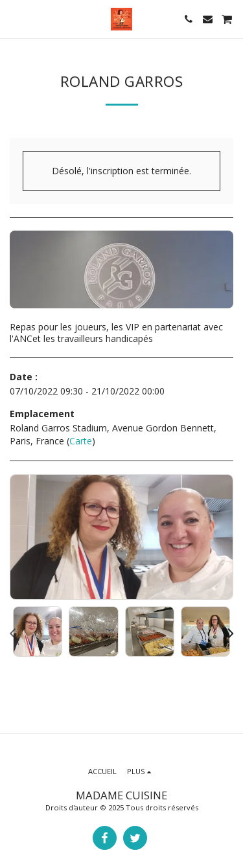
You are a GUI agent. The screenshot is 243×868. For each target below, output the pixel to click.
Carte (81, 441)
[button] (14, 18)
